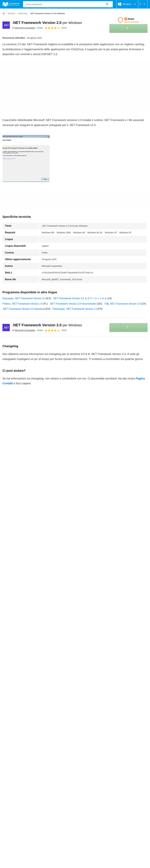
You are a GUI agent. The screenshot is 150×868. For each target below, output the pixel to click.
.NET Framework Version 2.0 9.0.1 (21, 640)
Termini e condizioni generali (18, 789)
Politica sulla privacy (81, 789)
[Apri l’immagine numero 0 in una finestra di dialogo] (26, 158)
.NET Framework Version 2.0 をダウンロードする (80, 298)
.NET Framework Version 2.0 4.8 (20, 659)
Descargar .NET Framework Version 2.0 (24, 298)
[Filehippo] (11, 4)
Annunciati (29, 783)
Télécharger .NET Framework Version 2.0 (75, 309)
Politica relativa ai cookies (52, 789)
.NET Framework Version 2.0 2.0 (20, 672)
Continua (75, 680)
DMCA (124, 789)
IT (143, 4)
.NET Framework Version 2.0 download (24, 309)
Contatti (15, 783)
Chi (4, 783)
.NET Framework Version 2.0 (47, 23)
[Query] (68, 4)
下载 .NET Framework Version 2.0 (122, 304)
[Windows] (12, 14)
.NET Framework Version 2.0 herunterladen (73, 304)
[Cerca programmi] (107, 4)
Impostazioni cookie (13, 793)
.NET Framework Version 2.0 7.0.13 (22, 653)
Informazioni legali (106, 789)
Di (24, 28)
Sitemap (43, 783)
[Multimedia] (23, 14)
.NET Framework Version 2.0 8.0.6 (21, 647)
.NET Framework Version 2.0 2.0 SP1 (23, 665)
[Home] (4, 14)
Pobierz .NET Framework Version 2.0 (23, 304)
